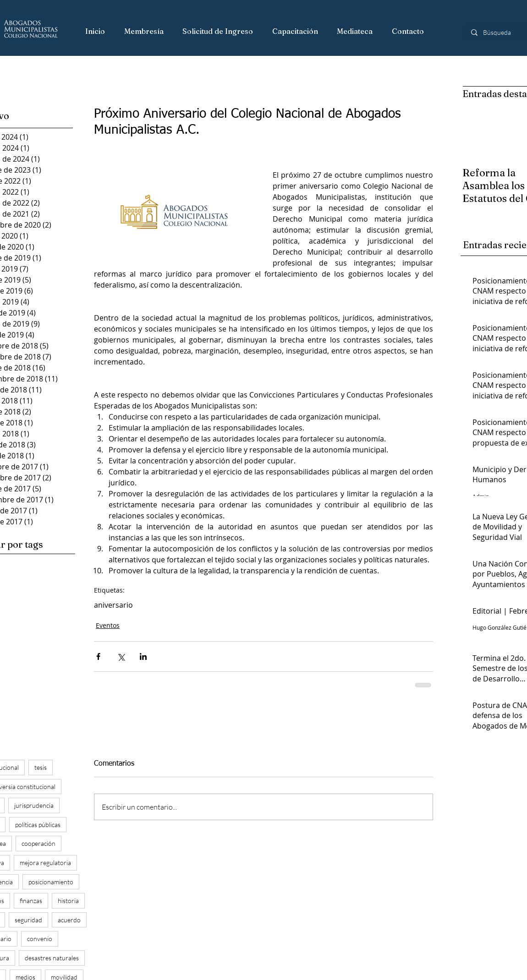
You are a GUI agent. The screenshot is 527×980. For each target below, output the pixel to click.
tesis (41, 767)
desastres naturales (52, 958)
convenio (40, 939)
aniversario (113, 605)
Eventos (108, 625)
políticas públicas (38, 825)
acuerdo (69, 920)
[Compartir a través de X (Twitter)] (121, 656)
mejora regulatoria (45, 863)
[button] (144, 32)
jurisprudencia (34, 805)
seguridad (28, 920)
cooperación (38, 843)
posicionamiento (51, 882)
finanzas (31, 901)
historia (68, 901)
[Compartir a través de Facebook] (98, 656)
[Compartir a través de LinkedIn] (143, 656)
